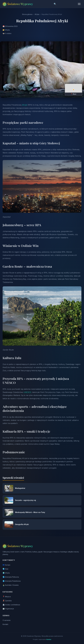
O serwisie (7, 620)
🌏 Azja (5, 569)
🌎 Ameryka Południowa (12, 581)
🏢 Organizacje (8, 609)
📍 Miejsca (7, 597)
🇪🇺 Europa (6, 565)
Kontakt (5, 624)
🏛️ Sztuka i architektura (11, 605)
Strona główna (27, 14)
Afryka (37, 14)
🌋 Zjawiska (7, 601)
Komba (49, 639)
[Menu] (79, 4)
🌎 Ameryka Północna (11, 577)
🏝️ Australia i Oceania (11, 585)
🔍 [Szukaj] (55, 4)
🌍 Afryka (6, 573)
